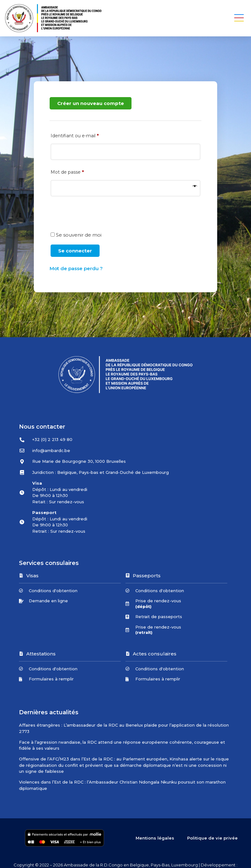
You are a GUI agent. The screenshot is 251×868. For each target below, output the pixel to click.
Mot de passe (81, 172)
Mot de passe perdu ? (76, 268)
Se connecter (75, 251)
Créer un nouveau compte (91, 103)
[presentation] (98, 217)
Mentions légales (155, 838)
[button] (239, 18)
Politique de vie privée (212, 838)
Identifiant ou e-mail (88, 136)
